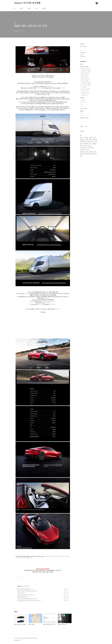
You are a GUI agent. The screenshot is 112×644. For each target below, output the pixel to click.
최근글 (82, 126)
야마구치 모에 (91, 148)
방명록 (44, 8)
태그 (37, 8)
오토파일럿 (86, 144)
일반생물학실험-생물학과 (86, 69)
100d (92, 142)
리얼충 (90, 146)
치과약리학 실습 (84, 95)
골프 (81, 156)
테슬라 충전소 (21, 593)
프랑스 (81, 144)
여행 (82, 106)
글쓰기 (29, 8)
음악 (82, 113)
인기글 (86, 126)
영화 (82, 104)
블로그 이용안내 (83, 46)
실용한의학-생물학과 (85, 77)
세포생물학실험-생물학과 (86, 71)
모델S (90, 140)
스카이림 (95, 142)
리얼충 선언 (82, 140)
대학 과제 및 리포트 (84, 67)
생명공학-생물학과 (84, 75)
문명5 (87, 140)
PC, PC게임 (83, 102)
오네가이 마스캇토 (84, 148)
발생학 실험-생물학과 (85, 81)
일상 (82, 115)
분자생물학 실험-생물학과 (86, 83)
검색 (93, 3)
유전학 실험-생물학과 (85, 79)
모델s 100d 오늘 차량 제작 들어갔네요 (27, 599)
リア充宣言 (86, 138)
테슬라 (19, 586)
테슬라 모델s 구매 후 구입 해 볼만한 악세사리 (28, 601)
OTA (96, 154)
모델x (81, 154)
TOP (97, 639)
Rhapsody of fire (84, 118)
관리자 (21, 8)
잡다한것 (82, 111)
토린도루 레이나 (83, 142)
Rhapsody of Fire (84, 152)
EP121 (85, 154)
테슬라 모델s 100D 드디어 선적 (25, 595)
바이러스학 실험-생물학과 (86, 85)
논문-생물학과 (84, 87)
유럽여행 (94, 144)
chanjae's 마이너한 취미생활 (27, 3)
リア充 (90, 144)
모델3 (81, 138)
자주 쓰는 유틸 (83, 109)
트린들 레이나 (83, 150)
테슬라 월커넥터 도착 (22, 597)
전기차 (88, 150)
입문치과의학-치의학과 (85, 93)
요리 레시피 (83, 100)
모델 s (95, 138)
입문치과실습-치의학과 (85, 89)
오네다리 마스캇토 (92, 152)
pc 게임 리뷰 (94, 140)
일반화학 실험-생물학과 (85, 73)
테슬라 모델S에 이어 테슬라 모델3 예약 (27, 591)
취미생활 (82, 98)
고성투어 (91, 138)
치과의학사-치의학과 (85, 91)
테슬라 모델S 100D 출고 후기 (24, 589)
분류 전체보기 (83, 62)
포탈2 (88, 142)
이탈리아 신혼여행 (90, 154)
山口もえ (85, 146)
